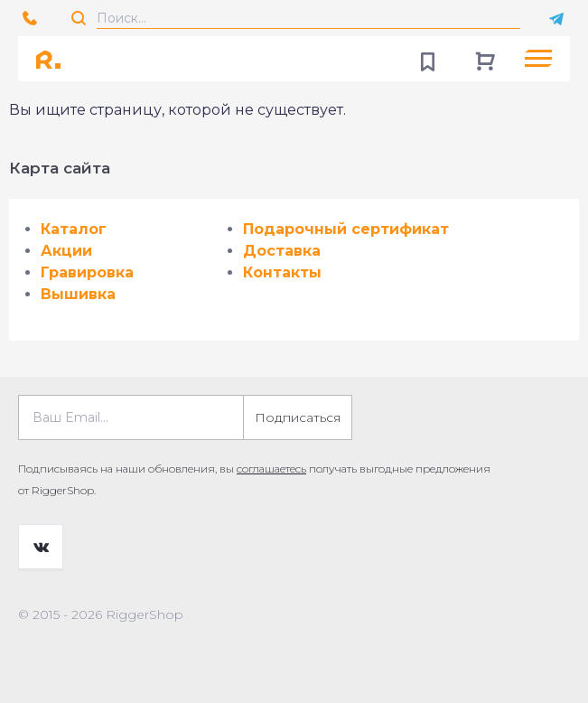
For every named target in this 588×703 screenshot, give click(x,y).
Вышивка (78, 294)
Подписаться (298, 417)
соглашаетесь (271, 469)
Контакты (282, 272)
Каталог (74, 229)
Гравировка (87, 272)
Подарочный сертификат (346, 229)
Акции (66, 251)
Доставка (282, 251)
